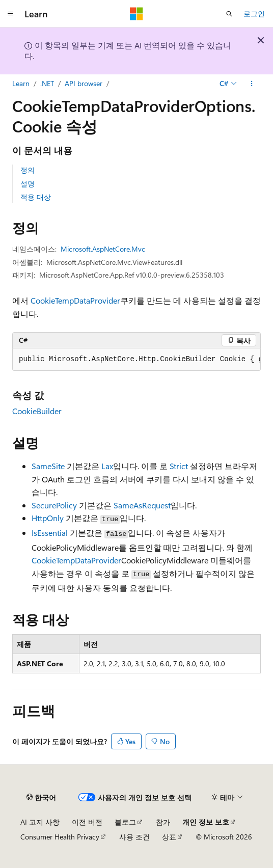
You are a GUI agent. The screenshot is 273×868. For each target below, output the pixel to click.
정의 (28, 170)
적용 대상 (36, 197)
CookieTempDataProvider (75, 300)
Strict (179, 466)
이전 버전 (87, 822)
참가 (163, 822)
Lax (107, 466)
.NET (47, 83)
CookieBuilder (37, 411)
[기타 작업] (252, 84)
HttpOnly (48, 518)
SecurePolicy (54, 505)
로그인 (254, 13)
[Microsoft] (137, 14)
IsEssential (50, 533)
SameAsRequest (142, 505)
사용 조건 (134, 837)
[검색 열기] (229, 14)
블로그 (125, 822)
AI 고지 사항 (40, 822)
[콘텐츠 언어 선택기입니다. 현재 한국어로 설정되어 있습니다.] (41, 797)
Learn (21, 83)
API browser (84, 83)
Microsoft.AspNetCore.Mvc (103, 249)
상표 (169, 837)
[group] (137, 360)
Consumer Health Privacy (60, 837)
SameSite (48, 466)
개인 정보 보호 (206, 822)
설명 (28, 184)
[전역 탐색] (10, 14)
